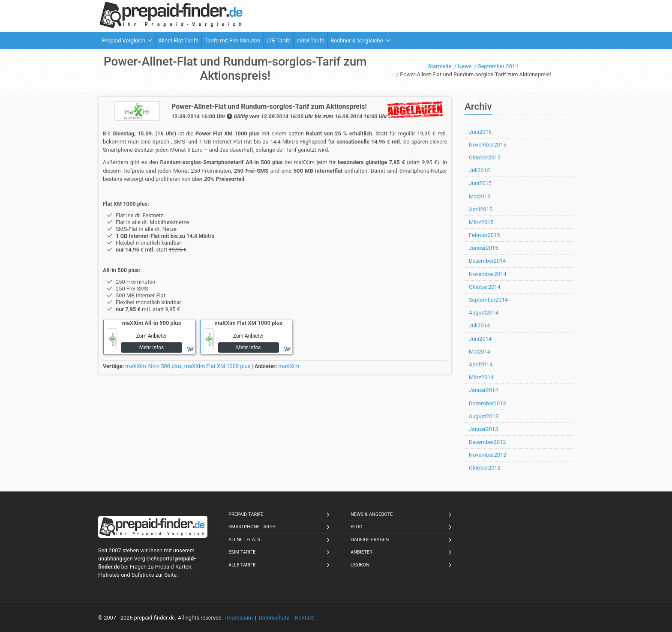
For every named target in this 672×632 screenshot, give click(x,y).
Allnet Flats (244, 540)
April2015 (481, 209)
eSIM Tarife (242, 552)
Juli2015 (479, 170)
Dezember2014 (487, 261)
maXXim (289, 366)
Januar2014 (483, 390)
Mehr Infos (152, 347)
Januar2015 (483, 248)
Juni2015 (480, 183)
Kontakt (304, 618)
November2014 (488, 274)
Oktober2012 (485, 468)
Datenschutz (274, 618)
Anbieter (361, 552)
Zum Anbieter (151, 336)
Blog (357, 527)
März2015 (481, 222)
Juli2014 (479, 325)
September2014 (488, 300)
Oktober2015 (485, 157)
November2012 (488, 455)
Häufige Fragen (370, 540)
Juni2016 (480, 132)
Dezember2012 (487, 442)
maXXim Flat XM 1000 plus (217, 366)
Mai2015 (480, 196)
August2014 (484, 313)
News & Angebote (372, 514)
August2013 (484, 416)
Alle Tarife (242, 565)
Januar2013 (483, 429)
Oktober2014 (485, 287)
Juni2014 (480, 339)
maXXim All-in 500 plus (153, 366)
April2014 (481, 364)
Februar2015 (484, 235)
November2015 (488, 145)
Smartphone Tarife (252, 527)
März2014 (481, 377)
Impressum (239, 618)
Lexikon (360, 565)
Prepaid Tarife (246, 514)
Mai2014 (480, 352)
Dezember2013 (487, 403)
